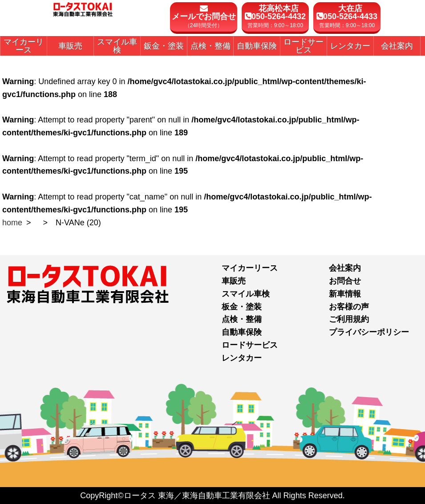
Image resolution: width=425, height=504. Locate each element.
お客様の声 (349, 307)
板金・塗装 (242, 307)
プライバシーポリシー (369, 332)
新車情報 (345, 294)
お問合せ (345, 281)
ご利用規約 (349, 319)
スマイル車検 (246, 294)
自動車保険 (242, 332)
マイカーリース (250, 268)
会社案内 (345, 268)
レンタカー (242, 358)
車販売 (234, 281)
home (12, 223)
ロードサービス (250, 345)
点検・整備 (242, 319)
